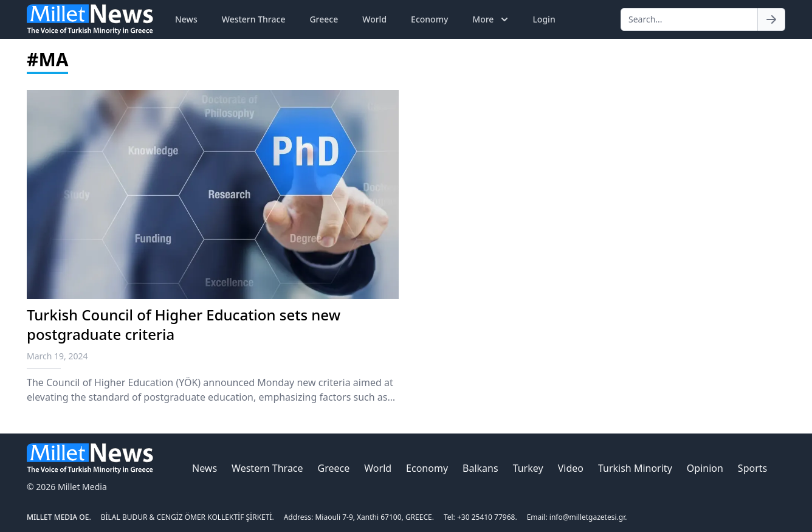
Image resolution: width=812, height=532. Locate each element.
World (374, 19)
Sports (752, 468)
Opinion (705, 468)
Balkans (480, 468)
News (186, 19)
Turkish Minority (635, 468)
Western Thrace (254, 19)
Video (571, 468)
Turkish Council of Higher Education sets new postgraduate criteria (184, 324)
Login (544, 19)
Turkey (528, 468)
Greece (324, 19)
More (491, 19)
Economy (429, 19)
